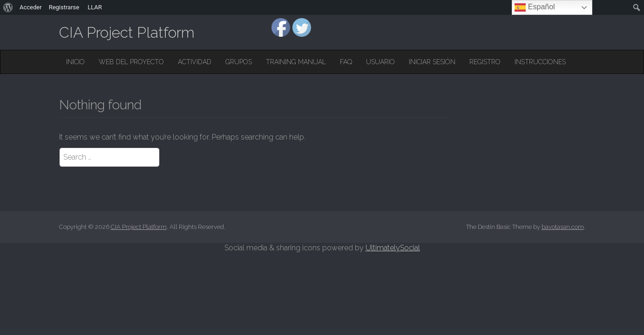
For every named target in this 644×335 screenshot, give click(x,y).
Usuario (380, 62)
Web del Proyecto (131, 62)
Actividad (195, 62)
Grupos (239, 62)
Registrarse (64, 7)
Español (535, 7)
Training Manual (296, 62)
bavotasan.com (563, 227)
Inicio (75, 62)
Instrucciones (540, 62)
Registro (485, 62)
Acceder (31, 7)
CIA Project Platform (127, 32)
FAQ (346, 62)
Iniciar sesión (432, 62)
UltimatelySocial (393, 248)
